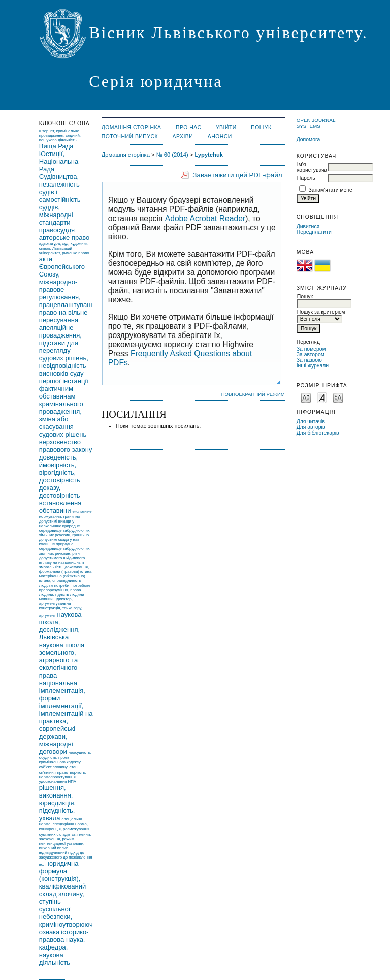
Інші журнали (313, 366)
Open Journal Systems (316, 123)
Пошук (261, 127)
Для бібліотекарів (318, 433)
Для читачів (311, 422)
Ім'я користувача (312, 167)
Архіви (183, 136)
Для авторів (311, 427)
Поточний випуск (130, 136)
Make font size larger (338, 397)
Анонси (220, 136)
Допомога (308, 140)
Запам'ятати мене (331, 190)
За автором (311, 355)
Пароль (306, 178)
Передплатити (314, 232)
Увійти (226, 127)
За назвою (309, 360)
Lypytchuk (209, 155)
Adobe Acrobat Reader (205, 218)
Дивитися (308, 226)
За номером (311, 349)
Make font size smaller (306, 397)
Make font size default (322, 397)
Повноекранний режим (253, 394)
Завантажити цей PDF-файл (237, 175)
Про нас (189, 127)
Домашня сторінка (132, 127)
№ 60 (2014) (172, 155)
